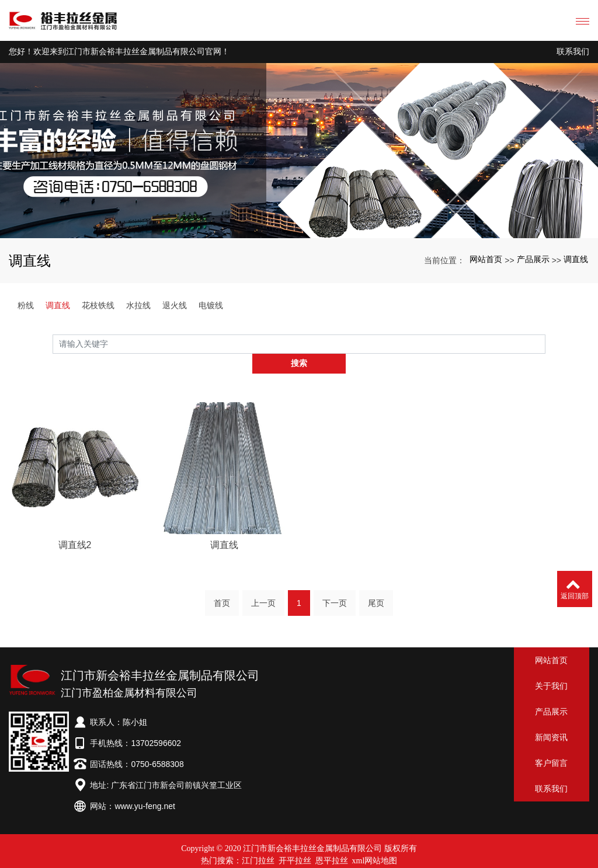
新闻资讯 (551, 718)
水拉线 (138, 305)
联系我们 (573, 52)
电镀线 (211, 305)
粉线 (26, 305)
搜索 (545, 344)
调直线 (576, 259)
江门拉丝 (258, 841)
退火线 (175, 305)
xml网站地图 (375, 841)
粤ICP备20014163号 (299, 854)
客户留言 (551, 744)
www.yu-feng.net (145, 787)
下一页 (335, 587)
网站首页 (486, 259)
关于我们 (551, 667)
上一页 (263, 587)
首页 (222, 587)
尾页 (376, 587)
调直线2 (75, 560)
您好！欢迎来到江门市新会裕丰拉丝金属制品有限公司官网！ (119, 52)
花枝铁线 (98, 305)
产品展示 (533, 259)
